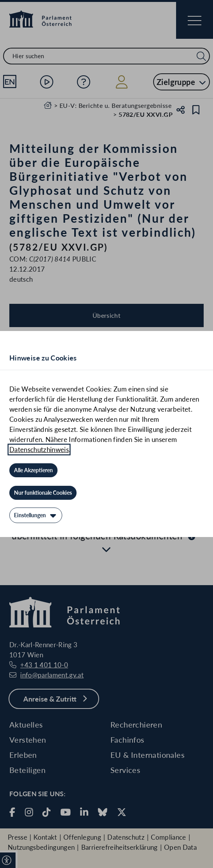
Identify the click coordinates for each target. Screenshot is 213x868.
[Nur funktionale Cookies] (43, 493)
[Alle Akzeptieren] (33, 470)
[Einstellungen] (36, 515)
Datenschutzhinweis (39, 450)
